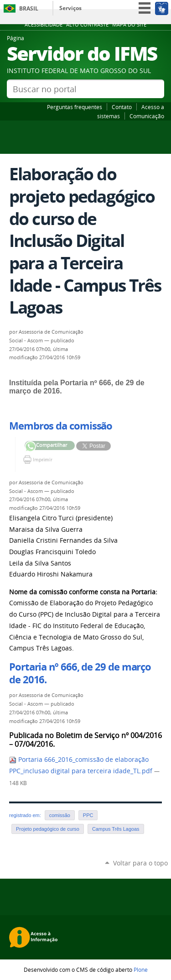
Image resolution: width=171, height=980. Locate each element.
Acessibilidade (44, 25)
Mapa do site (129, 25)
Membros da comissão (61, 426)
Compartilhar (30, 447)
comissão (60, 815)
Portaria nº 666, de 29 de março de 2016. (80, 673)
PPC (88, 815)
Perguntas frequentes (75, 107)
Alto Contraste (87, 25)
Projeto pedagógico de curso (48, 829)
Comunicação (147, 116)
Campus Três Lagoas (116, 829)
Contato (122, 107)
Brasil (29, 8)
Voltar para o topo (140, 863)
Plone (141, 970)
